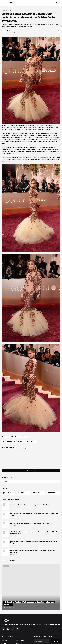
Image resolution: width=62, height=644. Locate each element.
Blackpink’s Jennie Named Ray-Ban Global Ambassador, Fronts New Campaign (33, 551)
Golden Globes (15, 437)
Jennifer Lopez (23, 437)
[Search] (60, 3)
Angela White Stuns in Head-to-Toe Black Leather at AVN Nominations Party (33, 542)
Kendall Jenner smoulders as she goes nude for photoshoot (30, 523)
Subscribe (56, 641)
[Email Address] (41, 641)
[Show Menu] (2, 3)
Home (3, 10)
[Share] (59, 31)
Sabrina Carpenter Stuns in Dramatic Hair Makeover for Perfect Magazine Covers (35, 514)
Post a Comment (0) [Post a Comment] (31, 471)
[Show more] (36, 441)
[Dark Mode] (56, 3)
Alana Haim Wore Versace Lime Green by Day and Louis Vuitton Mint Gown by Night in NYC (35, 533)
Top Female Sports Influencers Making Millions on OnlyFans (30, 505)
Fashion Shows (20, 640)
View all (26, 448)
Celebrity (8, 10)
